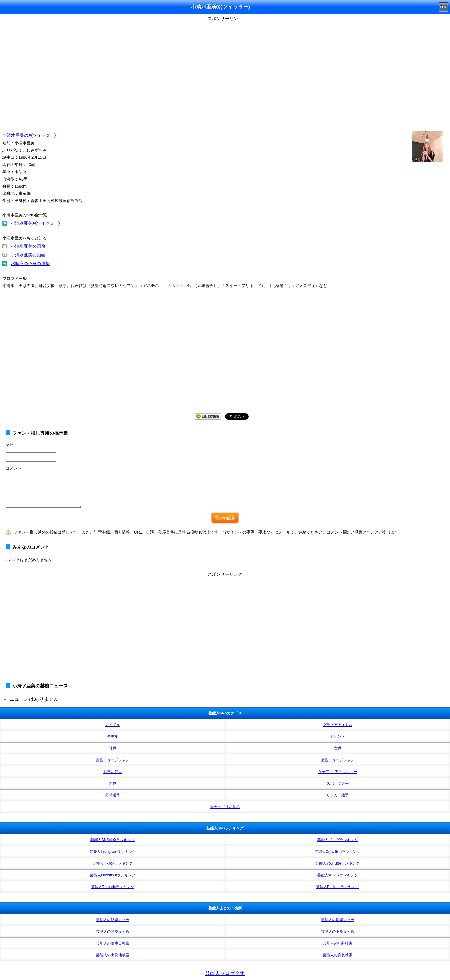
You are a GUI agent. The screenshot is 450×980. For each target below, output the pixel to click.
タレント (338, 737)
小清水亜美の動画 (28, 255)
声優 (113, 783)
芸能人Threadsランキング (113, 887)
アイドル (113, 725)
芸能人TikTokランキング (113, 863)
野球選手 (113, 795)
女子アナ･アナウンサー (338, 772)
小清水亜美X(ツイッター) (35, 223)
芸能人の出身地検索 (113, 955)
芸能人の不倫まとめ (338, 932)
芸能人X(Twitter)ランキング (337, 852)
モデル (113, 737)
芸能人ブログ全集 (225, 973)
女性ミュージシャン (338, 760)
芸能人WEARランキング (338, 875)
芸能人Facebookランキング (113, 875)
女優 (338, 748)
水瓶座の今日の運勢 (30, 264)
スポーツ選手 (338, 783)
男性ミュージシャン (113, 760)
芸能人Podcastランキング (337, 887)
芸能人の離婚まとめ (338, 920)
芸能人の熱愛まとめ (113, 932)
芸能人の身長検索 (338, 955)
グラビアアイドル (338, 725)
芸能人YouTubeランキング (337, 863)
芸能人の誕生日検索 (113, 943)
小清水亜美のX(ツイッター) (29, 135)
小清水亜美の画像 (28, 246)
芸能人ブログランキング (338, 840)
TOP (444, 7)
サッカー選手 (338, 795)
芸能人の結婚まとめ (113, 920)
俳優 (113, 748)
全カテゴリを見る (225, 807)
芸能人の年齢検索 (338, 943)
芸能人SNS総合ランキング (113, 840)
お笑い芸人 (113, 772)
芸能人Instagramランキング (112, 852)
